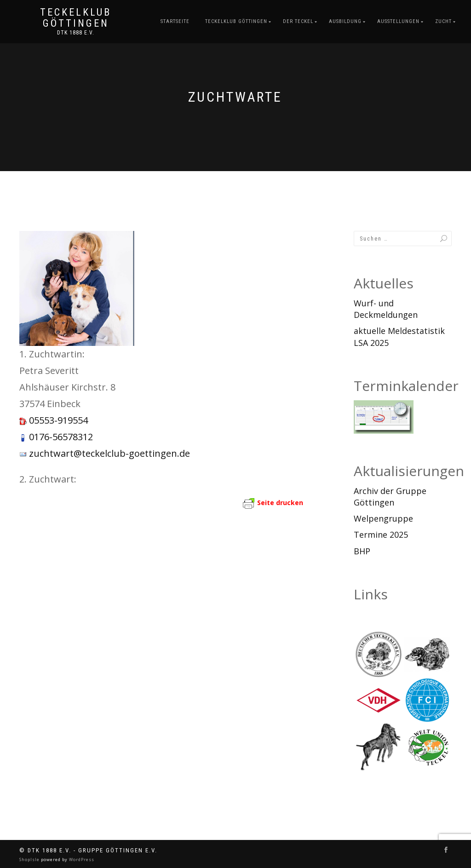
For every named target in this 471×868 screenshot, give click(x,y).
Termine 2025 (381, 535)
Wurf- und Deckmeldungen (386, 309)
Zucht (443, 21)
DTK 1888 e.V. (76, 33)
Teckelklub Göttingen (76, 18)
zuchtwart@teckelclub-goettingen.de (109, 453)
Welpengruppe (383, 518)
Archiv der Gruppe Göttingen (390, 497)
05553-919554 (58, 420)
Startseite (175, 21)
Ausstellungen (398, 21)
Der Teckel (298, 21)
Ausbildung (345, 21)
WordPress (81, 859)
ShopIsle (30, 859)
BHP (362, 551)
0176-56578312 (61, 437)
